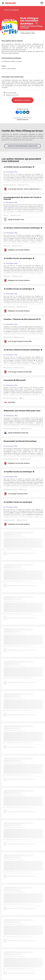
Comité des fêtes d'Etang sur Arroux (31, 27)
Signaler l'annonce (23, 119)
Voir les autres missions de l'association (22, 146)
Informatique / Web (28, 33)
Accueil (22, 32)
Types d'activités (30, 32)
